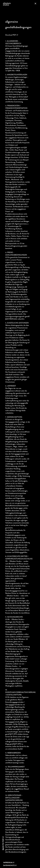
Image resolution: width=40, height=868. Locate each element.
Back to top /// (3, 843)
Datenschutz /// (10, 865)
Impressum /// (9, 863)
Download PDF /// (12, 35)
